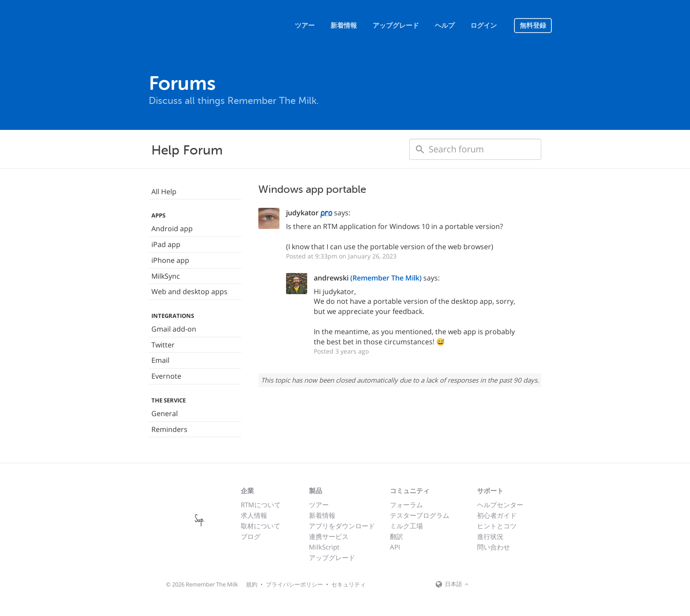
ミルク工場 (406, 526)
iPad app (166, 244)
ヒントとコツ (497, 526)
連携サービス (329, 536)
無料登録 (533, 26)
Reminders (169, 429)
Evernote (166, 376)
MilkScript (324, 547)
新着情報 (344, 26)
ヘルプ (445, 26)
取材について (261, 526)
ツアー (305, 26)
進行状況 (490, 536)
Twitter (163, 345)
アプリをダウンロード (342, 526)
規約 (252, 584)
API (395, 547)
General (165, 413)
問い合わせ (494, 547)
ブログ (251, 536)
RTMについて (261, 505)
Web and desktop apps (189, 291)
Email (160, 360)
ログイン (484, 26)
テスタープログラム (420, 515)
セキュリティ (349, 584)
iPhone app (170, 260)
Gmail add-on (174, 329)
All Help (164, 192)
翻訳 (396, 536)
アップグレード (396, 26)
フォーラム (406, 505)
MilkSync (166, 276)
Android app (172, 229)
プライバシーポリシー (294, 584)
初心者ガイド (497, 515)
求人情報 (254, 515)
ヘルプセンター (500, 505)
